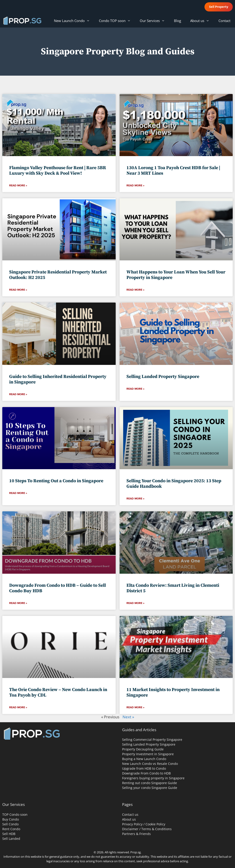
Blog (178, 21)
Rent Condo (11, 829)
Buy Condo (11, 819)
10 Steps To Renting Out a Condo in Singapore (56, 481)
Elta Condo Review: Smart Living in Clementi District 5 (173, 588)
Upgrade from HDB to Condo (144, 768)
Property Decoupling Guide (143, 749)
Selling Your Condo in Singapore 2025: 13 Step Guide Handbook (174, 484)
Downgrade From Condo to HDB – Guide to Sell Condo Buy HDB (57, 588)
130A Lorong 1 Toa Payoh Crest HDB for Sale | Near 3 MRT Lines (173, 171)
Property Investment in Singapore (148, 754)
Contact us (130, 814)
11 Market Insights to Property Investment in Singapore (173, 693)
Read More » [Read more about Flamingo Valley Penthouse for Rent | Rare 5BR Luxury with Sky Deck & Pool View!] (18, 185)
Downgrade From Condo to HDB (146, 773)
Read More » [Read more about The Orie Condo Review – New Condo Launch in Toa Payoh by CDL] (18, 707)
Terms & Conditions (157, 829)
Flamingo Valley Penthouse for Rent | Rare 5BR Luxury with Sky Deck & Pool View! (58, 171)
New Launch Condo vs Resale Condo (150, 764)
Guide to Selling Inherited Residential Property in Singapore (58, 379)
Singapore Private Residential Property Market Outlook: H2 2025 (58, 275)
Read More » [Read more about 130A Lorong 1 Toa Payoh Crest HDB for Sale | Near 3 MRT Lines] (135, 185)
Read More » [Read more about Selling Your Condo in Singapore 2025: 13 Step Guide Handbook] (135, 499)
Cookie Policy (155, 824)
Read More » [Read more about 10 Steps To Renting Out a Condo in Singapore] (18, 493)
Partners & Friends (136, 834)
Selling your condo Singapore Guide (150, 788)
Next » (128, 717)
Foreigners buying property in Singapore (153, 778)
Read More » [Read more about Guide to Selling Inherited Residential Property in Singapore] (18, 394)
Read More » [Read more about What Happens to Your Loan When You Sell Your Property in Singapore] (135, 290)
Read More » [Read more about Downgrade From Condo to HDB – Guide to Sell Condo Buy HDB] (18, 603)
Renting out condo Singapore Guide (150, 783)
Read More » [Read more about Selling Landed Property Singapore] (135, 389)
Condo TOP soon (117, 21)
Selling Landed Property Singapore (163, 377)
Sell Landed (11, 839)
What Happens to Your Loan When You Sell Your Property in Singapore (176, 275)
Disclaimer (130, 829)
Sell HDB (9, 834)
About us (202, 21)
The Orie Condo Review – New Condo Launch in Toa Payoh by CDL (58, 693)
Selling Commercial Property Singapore (152, 740)
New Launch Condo (74, 21)
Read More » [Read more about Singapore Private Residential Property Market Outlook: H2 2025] (18, 290)
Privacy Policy (132, 824)
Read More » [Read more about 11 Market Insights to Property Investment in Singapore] (135, 707)
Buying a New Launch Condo (144, 759)
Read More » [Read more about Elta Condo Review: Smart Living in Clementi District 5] (135, 603)
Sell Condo (10, 824)
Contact (224, 21)
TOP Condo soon (15, 814)
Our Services (155, 21)
